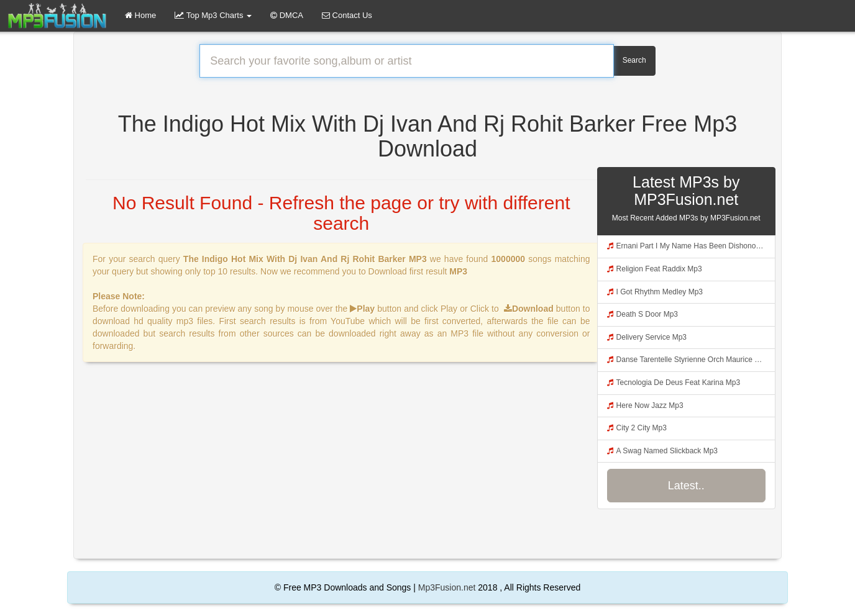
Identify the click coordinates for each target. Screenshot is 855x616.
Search (634, 60)
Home (140, 15)
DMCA (287, 15)
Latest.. (686, 486)
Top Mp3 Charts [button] (213, 15)
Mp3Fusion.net (447, 587)
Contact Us (347, 15)
